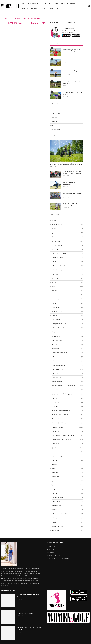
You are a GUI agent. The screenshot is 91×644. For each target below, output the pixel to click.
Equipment (34, 9)
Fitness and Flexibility (68, 514)
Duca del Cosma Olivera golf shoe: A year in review (73, 93)
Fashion (24, 9)
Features (67, 315)
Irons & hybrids (67, 382)
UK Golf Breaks (68, 497)
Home (23, 3)
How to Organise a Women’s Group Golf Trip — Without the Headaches (72, 172)
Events (67, 286)
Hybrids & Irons (68, 270)
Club (67, 237)
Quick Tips (67, 460)
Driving (68, 357)
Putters (68, 274)
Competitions (67, 241)
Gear (53, 125)
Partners (67, 452)
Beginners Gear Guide (68, 324)
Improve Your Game (58, 109)
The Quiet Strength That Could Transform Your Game (71, 205)
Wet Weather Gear (67, 526)
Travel (44, 9)
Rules (67, 468)
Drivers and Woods (68, 266)
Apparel (67, 233)
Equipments (67, 278)
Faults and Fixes (67, 311)
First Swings (59, 3)
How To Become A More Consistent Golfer (72, 194)
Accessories (68, 295)
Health (68, 518)
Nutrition (68, 522)
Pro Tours (68, 444)
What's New (67, 530)
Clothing (68, 299)
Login (58, 9)
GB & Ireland (67, 336)
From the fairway (68, 361)
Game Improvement (68, 365)
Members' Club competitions (67, 411)
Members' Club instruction (67, 419)
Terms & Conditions (53, 555)
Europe (67, 282)
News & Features (34, 3)
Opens (52, 9)
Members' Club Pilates (67, 423)
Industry (67, 344)
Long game (67, 402)
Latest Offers (67, 390)
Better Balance (66, 60)
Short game (67, 473)
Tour (67, 485)
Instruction (47, 3)
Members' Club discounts (67, 415)
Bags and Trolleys (68, 258)
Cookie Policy (51, 549)
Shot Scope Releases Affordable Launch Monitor (71, 183)
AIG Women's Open (67, 224)
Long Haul (67, 406)
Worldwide (68, 501)
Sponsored (67, 481)
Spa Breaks (67, 477)
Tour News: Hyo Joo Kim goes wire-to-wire (72, 72)
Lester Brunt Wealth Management (67, 394)
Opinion (67, 448)
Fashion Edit (67, 307)
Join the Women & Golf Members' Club (67, 386)
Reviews (67, 464)
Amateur (67, 229)
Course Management (68, 353)
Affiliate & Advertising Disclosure (58, 558)
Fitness (67, 332)
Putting (68, 373)
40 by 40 (67, 220)
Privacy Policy (51, 546)
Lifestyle (67, 398)
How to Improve (67, 340)
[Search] (89, 6)
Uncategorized (67, 506)
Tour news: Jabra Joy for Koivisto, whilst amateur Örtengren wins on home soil (73, 50)
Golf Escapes (56, 129)
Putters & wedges (67, 456)
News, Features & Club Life (68, 439)
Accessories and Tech (68, 253)
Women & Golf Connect (56, 542)
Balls (68, 262)
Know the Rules (68, 369)
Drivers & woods (67, 245)
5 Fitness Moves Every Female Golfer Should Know (72, 82)
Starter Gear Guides (68, 328)
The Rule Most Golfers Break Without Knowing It (66, 164)
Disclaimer (50, 552)
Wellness (70, 3)
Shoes (68, 303)
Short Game (68, 377)
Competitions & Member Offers (68, 435)
